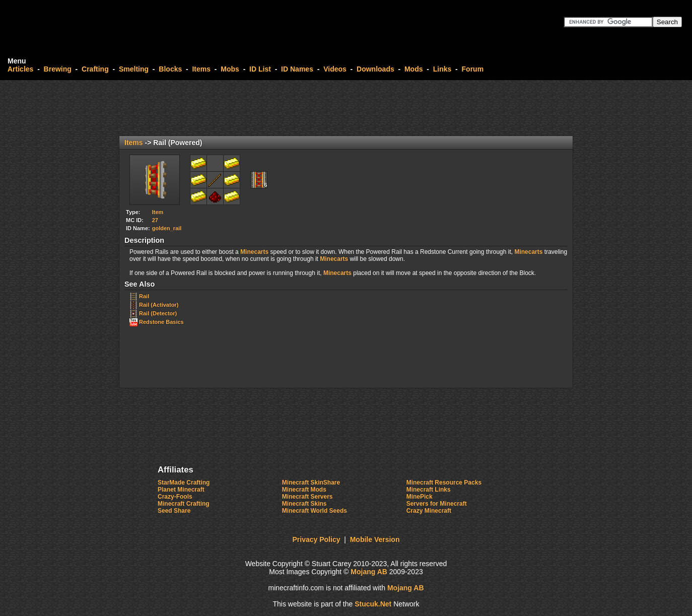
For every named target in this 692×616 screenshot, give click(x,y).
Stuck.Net (373, 604)
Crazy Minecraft (429, 511)
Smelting (134, 69)
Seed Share (174, 511)
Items (201, 69)
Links (442, 69)
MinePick (420, 497)
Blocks (170, 69)
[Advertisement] (346, 108)
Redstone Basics (161, 322)
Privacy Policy (317, 539)
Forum (473, 69)
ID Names (297, 69)
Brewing (58, 69)
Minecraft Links (429, 490)
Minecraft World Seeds (315, 511)
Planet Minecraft (181, 490)
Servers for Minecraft (437, 504)
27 (155, 220)
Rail (144, 296)
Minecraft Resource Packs (444, 483)
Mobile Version (375, 539)
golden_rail (167, 228)
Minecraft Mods (304, 490)
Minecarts (254, 252)
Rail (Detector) (158, 313)
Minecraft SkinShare (311, 483)
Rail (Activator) (159, 305)
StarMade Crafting (184, 483)
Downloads (375, 69)
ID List (260, 69)
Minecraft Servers (307, 497)
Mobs (230, 69)
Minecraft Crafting (184, 504)
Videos (335, 69)
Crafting (95, 69)
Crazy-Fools (175, 497)
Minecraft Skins (304, 504)
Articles (20, 69)
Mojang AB (369, 572)
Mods (414, 69)
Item (158, 212)
